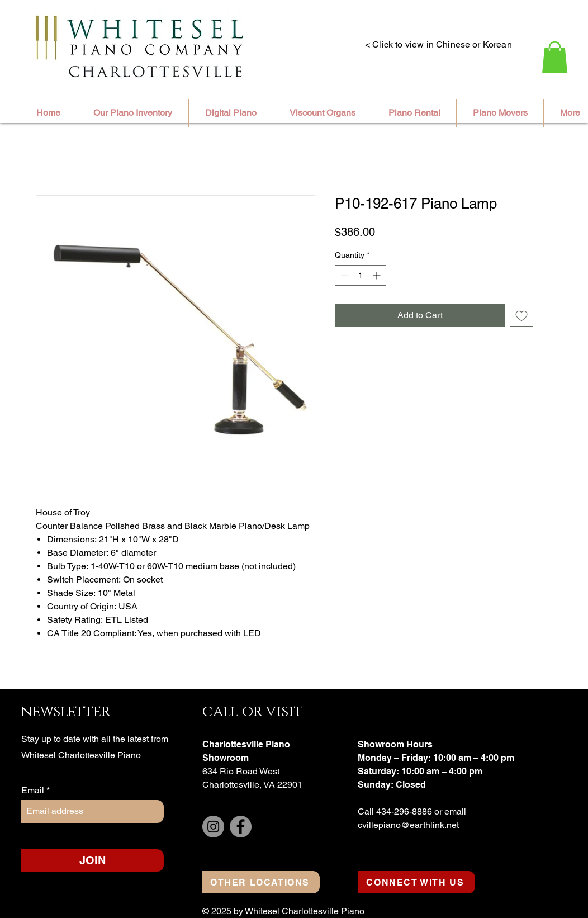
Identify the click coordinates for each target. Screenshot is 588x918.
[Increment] (378, 275)
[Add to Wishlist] (521, 315)
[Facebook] (241, 827)
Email (34, 791)
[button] (555, 57)
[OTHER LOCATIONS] (261, 882)
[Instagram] (213, 827)
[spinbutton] (361, 275)
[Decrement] (343, 275)
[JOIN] (93, 860)
